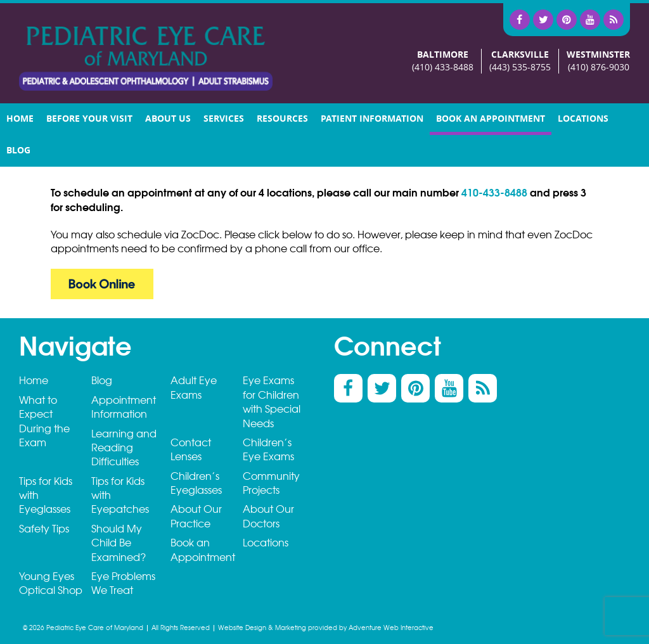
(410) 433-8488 (443, 68)
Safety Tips (44, 529)
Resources (282, 119)
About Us (168, 119)
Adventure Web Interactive (391, 628)
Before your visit (89, 119)
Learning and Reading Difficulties (124, 448)
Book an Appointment (491, 119)
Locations (583, 119)
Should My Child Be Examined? (119, 543)
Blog (18, 151)
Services (224, 119)
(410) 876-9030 (599, 68)
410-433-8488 (494, 193)
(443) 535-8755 (520, 68)
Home (20, 119)
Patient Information (372, 119)
